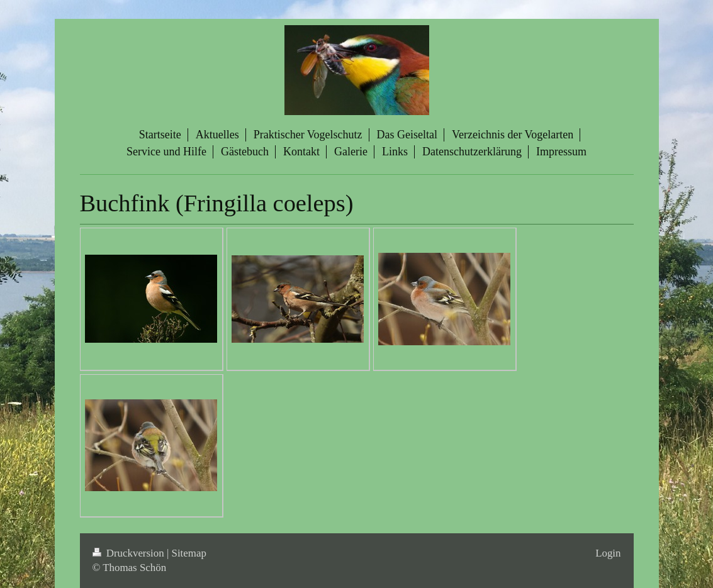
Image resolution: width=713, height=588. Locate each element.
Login (608, 553)
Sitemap (189, 553)
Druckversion (130, 553)
